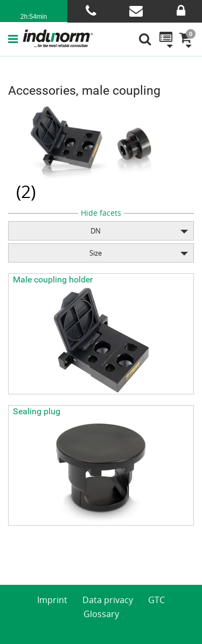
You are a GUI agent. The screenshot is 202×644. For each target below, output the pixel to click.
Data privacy (108, 600)
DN (96, 231)
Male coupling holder (53, 279)
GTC (156, 600)
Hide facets (101, 213)
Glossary (101, 614)
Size (96, 253)
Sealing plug (37, 411)
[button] (15, 39)
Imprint (52, 600)
